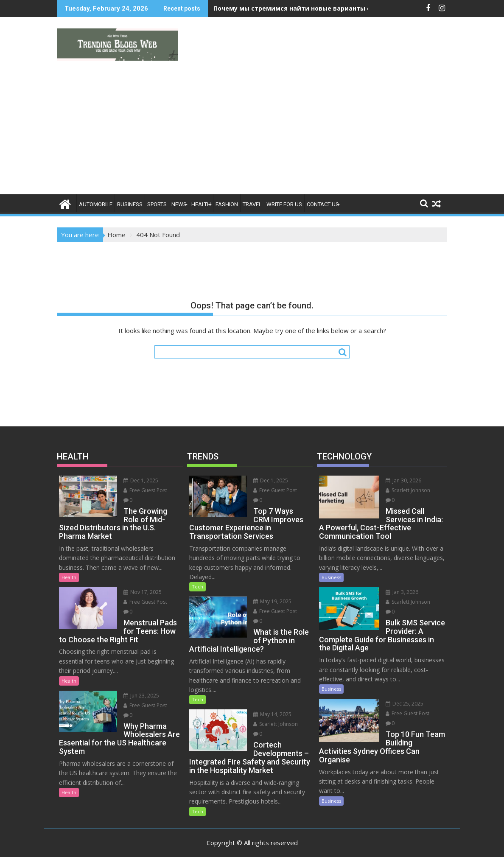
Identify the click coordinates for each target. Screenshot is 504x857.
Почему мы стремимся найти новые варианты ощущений (308, 8)
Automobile (96, 204)
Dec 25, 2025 (399, 684)
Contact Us (323, 204)
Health (201, 204)
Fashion (227, 204)
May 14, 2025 (267, 698)
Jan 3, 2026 (396, 582)
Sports (157, 204)
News (179, 204)
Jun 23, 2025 (135, 687)
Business (130, 204)
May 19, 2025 (267, 593)
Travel (252, 204)
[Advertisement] (252, 131)
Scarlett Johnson (270, 707)
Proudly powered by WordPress (196, 843)
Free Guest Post (139, 490)
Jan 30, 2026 (398, 480)
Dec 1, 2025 (135, 480)
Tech (197, 578)
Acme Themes (335, 843)
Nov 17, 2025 (137, 584)
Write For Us (284, 204)
